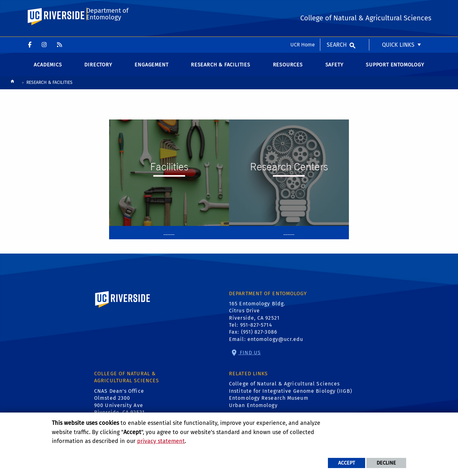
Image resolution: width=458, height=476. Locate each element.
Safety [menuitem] (334, 70)
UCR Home (303, 8)
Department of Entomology (107, 34)
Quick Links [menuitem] (398, 8)
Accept (347, 463)
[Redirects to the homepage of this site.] (12, 88)
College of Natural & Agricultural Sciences (284, 389)
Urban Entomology (253, 410)
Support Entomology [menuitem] (395, 70)
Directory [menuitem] (98, 70)
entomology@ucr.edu (275, 344)
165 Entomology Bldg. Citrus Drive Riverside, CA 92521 (257, 316)
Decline (386, 463)
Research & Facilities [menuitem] (221, 70)
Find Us (250, 358)
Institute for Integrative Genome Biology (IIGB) (291, 396)
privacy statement (161, 441)
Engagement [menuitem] (151, 70)
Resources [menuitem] (288, 70)
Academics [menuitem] (48, 70)
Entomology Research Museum (269, 403)
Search (337, 8)
